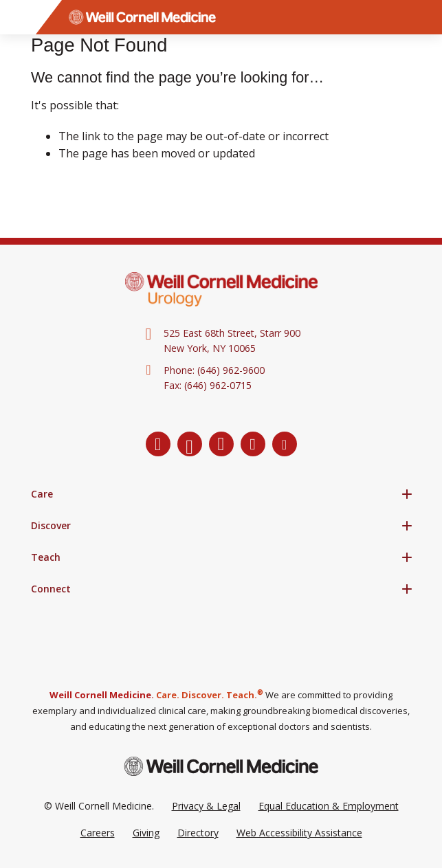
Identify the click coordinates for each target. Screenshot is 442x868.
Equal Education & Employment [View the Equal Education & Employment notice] (329, 806)
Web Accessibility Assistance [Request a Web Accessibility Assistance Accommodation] (299, 833)
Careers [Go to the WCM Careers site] (98, 833)
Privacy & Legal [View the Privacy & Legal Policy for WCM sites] (206, 806)
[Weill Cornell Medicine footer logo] (221, 766)
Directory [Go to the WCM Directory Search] (198, 833)
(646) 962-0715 (218, 385)
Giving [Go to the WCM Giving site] (146, 833)
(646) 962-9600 (231, 370)
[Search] (425, 17)
